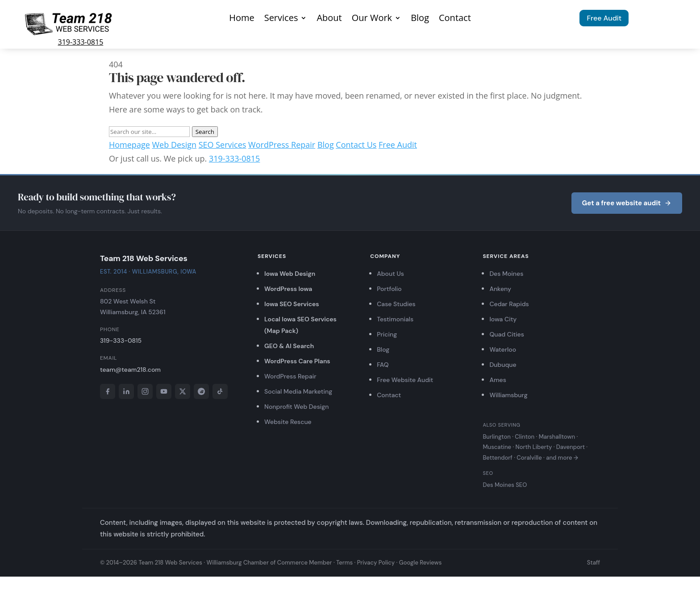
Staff (594, 563)
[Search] (149, 132)
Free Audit (604, 18)
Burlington (496, 437)
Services (281, 19)
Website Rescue (288, 422)
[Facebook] (108, 391)
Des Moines (506, 274)
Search (205, 132)
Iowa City (503, 319)
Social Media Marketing (298, 391)
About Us (390, 274)
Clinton (525, 437)
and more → (562, 458)
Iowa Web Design (290, 274)
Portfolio (389, 289)
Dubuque (503, 365)
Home (242, 19)
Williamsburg (508, 395)
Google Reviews (421, 563)
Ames (498, 380)
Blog (420, 19)
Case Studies (396, 304)
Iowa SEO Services (292, 304)
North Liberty (534, 447)
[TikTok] (220, 391)
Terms (344, 563)
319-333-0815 (81, 42)
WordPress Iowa (288, 289)
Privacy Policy (376, 563)
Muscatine (497, 447)
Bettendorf (497, 458)
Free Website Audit (405, 380)
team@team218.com (130, 370)
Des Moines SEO (505, 485)
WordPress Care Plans (297, 361)
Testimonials (395, 319)
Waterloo (503, 349)
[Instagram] (145, 391)
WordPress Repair (282, 145)
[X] (183, 391)
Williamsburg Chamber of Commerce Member (269, 563)
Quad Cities (506, 334)
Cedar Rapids (509, 304)
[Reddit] (201, 391)
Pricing (387, 334)
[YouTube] (164, 391)
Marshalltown (557, 437)
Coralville (529, 458)
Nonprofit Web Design (297, 407)
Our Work (372, 19)
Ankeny (500, 289)
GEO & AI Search (289, 346)
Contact (455, 19)
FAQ (383, 365)
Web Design (174, 145)
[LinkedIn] (126, 391)
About (329, 19)
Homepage (129, 145)
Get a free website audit (627, 203)
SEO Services (223, 145)
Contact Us (356, 145)
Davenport (571, 447)
